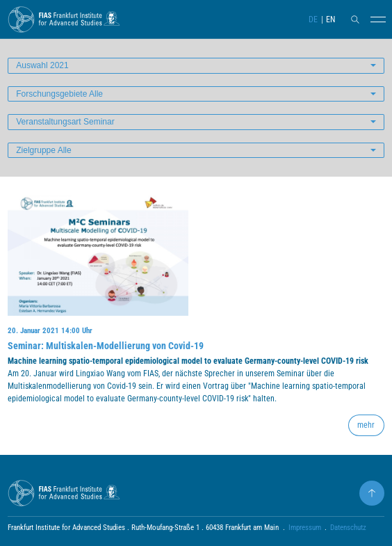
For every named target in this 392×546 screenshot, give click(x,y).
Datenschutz (348, 528)
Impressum (305, 528)
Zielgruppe (43, 150)
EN (330, 19)
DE (313, 19)
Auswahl (42, 65)
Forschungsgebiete (59, 94)
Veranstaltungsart (65, 122)
